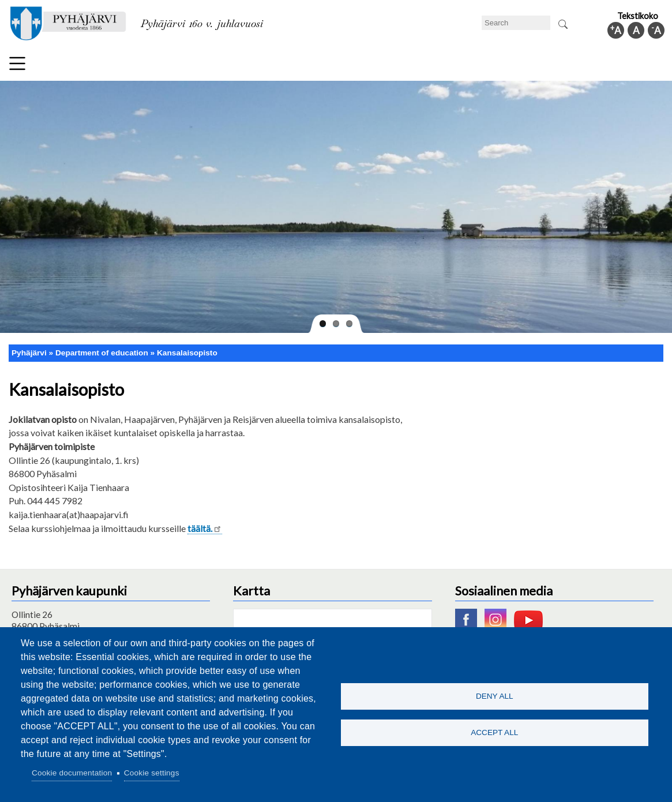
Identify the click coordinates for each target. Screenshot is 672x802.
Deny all (495, 696)
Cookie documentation (72, 773)
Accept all (494, 733)
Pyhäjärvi (29, 353)
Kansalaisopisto (187, 353)
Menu (17, 63)
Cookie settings (152, 773)
